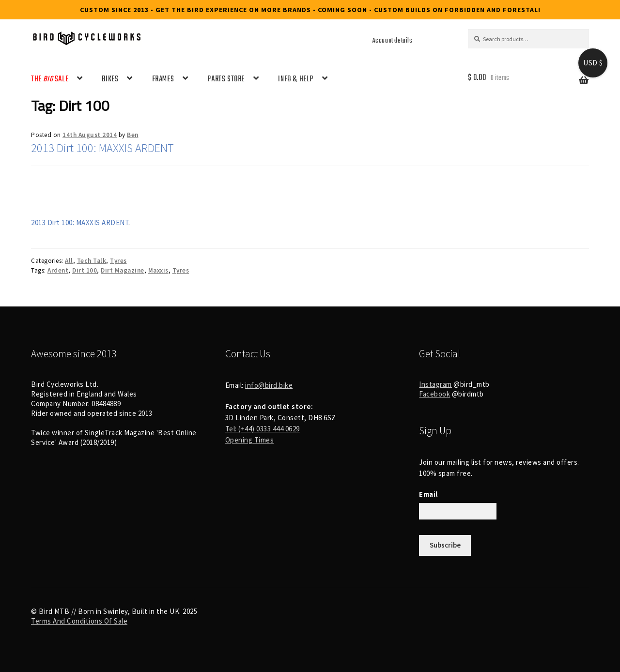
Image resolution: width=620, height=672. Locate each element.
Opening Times (250, 440)
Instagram (435, 384)
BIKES (110, 79)
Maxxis (158, 270)
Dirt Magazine (123, 270)
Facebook (434, 394)
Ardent (58, 270)
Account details (393, 41)
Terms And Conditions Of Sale (79, 621)
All (69, 261)
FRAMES (163, 79)
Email (428, 494)
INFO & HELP (296, 79)
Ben (133, 135)
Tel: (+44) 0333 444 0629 (263, 429)
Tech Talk (92, 261)
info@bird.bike (269, 385)
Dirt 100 (85, 270)
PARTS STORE (226, 79)
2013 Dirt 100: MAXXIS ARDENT (102, 148)
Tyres (118, 261)
